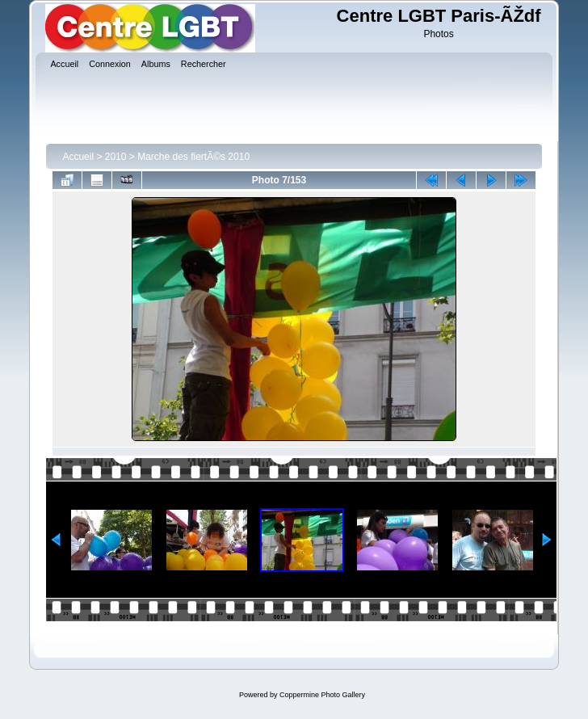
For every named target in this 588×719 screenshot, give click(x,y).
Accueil (78, 157)
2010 (116, 157)
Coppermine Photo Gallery (322, 695)
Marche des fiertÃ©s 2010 (193, 157)
